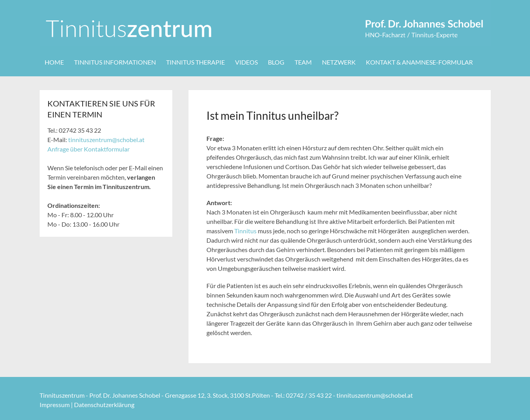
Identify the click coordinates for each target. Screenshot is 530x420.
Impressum (55, 405)
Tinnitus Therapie (195, 62)
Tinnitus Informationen (115, 62)
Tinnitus (245, 231)
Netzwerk (339, 62)
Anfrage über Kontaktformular (89, 149)
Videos (246, 62)
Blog (276, 62)
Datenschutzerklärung (104, 405)
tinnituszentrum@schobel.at (106, 140)
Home (54, 62)
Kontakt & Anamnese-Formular (419, 62)
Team (303, 62)
